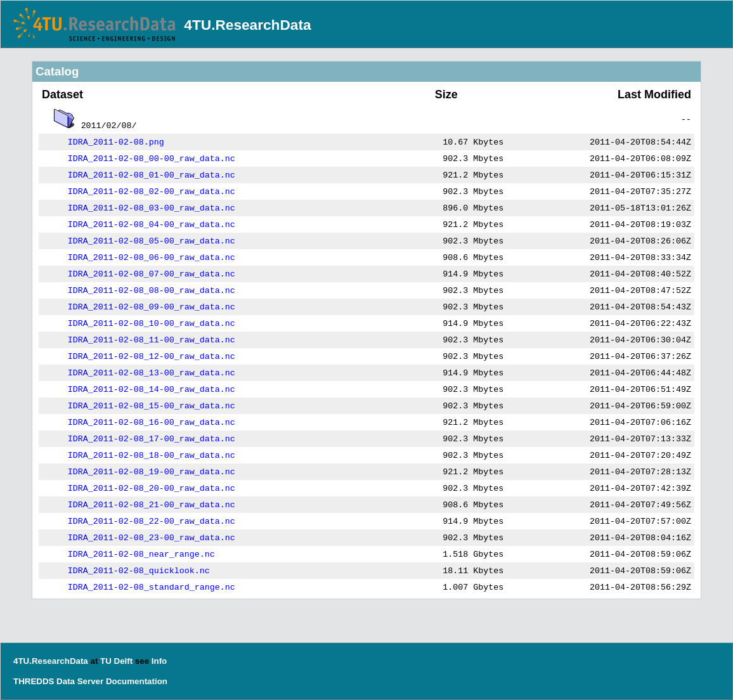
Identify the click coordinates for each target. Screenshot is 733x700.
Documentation (137, 681)
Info (159, 661)
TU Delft (116, 661)
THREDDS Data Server (58, 681)
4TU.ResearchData (247, 25)
